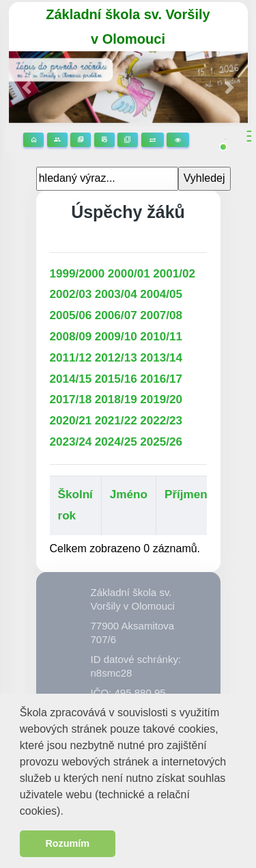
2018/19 (116, 399)
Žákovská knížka (128, 140)
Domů (33, 140)
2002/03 (71, 294)
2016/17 (161, 379)
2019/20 (161, 399)
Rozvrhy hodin (104, 140)
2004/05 (161, 294)
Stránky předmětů (81, 140)
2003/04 (116, 294)
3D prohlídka (178, 140)
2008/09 (71, 337)
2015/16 (116, 379)
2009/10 (116, 337)
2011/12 (71, 358)
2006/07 (116, 315)
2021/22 (116, 421)
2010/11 (161, 337)
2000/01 (129, 274)
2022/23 (161, 421)
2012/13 (116, 358)
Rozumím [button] (67, 843)
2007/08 (161, 315)
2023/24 (71, 442)
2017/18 (71, 399)
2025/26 (161, 442)
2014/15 (71, 379)
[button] (69, 812)
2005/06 (71, 315)
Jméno (129, 494)
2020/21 (71, 421)
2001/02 (174, 274)
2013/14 (161, 358)
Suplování (153, 140)
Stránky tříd (57, 140)
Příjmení (188, 494)
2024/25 (116, 442)
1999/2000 (77, 274)
